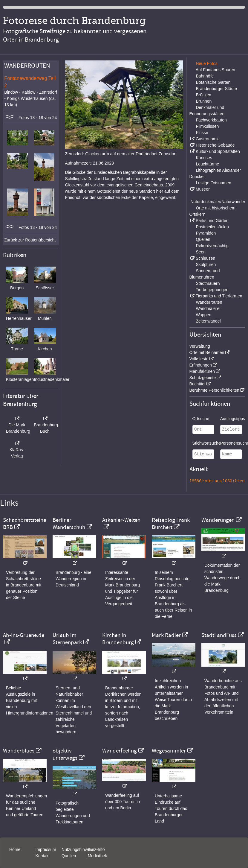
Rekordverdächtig (212, 246)
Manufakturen (202, 371)
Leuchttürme (207, 164)
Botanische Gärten (213, 82)
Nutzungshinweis (77, 849)
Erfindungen (201, 365)
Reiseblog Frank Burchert (171, 524)
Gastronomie (208, 139)
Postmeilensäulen (212, 227)
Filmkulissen (207, 126)
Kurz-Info (96, 849)
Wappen (203, 315)
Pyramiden (206, 233)
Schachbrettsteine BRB (25, 524)
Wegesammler (169, 751)
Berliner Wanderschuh (69, 524)
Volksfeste (199, 359)
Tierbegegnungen (212, 290)
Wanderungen (218, 520)
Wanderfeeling (120, 751)
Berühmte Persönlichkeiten (214, 390)
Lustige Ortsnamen (213, 183)
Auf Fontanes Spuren (215, 70)
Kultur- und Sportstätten (218, 151)
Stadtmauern (208, 283)
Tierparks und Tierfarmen (219, 296)
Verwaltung (200, 346)
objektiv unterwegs (65, 754)
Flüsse (202, 133)
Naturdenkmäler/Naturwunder (218, 202)
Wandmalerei (208, 308)
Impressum (46, 849)
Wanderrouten (209, 302)
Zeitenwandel (208, 321)
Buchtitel (198, 384)
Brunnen (204, 101)
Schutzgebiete (203, 378)
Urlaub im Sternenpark (67, 639)
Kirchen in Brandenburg (118, 639)
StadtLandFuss (219, 635)
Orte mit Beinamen (207, 352)
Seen (201, 252)
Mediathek (98, 856)
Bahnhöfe (205, 76)
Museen (203, 189)
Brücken (203, 95)
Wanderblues (19, 751)
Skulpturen (206, 264)
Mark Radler (166, 635)
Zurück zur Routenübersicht (30, 240)
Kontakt (43, 856)
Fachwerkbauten (211, 120)
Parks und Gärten (212, 221)
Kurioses (204, 158)
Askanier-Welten (121, 520)
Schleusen (205, 258)
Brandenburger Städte (216, 89)
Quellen (203, 239)
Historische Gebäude (215, 145)
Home (15, 849)
